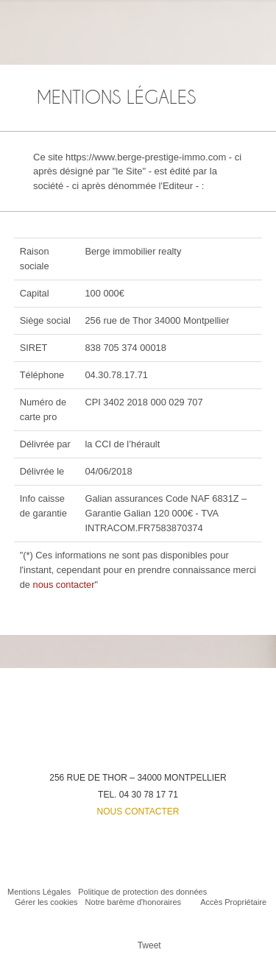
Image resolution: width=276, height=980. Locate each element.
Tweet (149, 945)
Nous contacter (138, 812)
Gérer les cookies (46, 902)
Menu (256, 19)
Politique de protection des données (142, 892)
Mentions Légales (39, 892)
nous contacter (64, 585)
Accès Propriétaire (233, 902)
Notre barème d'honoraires (134, 902)
